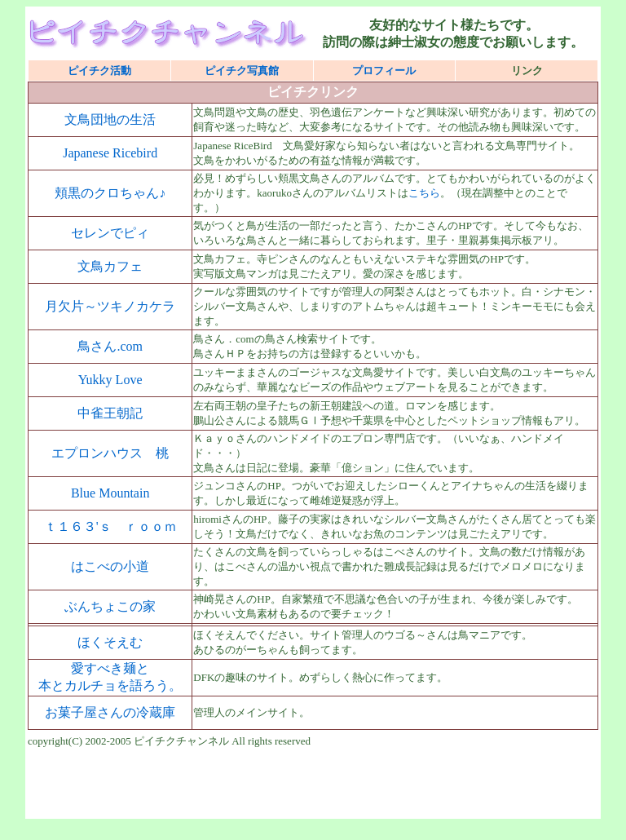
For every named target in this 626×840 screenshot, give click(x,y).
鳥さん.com (110, 346)
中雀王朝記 (110, 413)
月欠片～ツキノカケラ (110, 306)
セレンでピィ (110, 233)
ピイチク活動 (99, 71)
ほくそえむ (110, 642)
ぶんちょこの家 (110, 606)
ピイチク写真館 (242, 71)
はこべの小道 (110, 566)
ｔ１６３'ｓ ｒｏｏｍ (110, 526)
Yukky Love (110, 380)
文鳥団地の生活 (110, 119)
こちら (424, 193)
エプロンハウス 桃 (110, 453)
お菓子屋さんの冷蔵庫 (110, 712)
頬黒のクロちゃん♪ (110, 193)
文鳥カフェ (110, 266)
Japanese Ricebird (110, 153)
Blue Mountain (110, 493)
